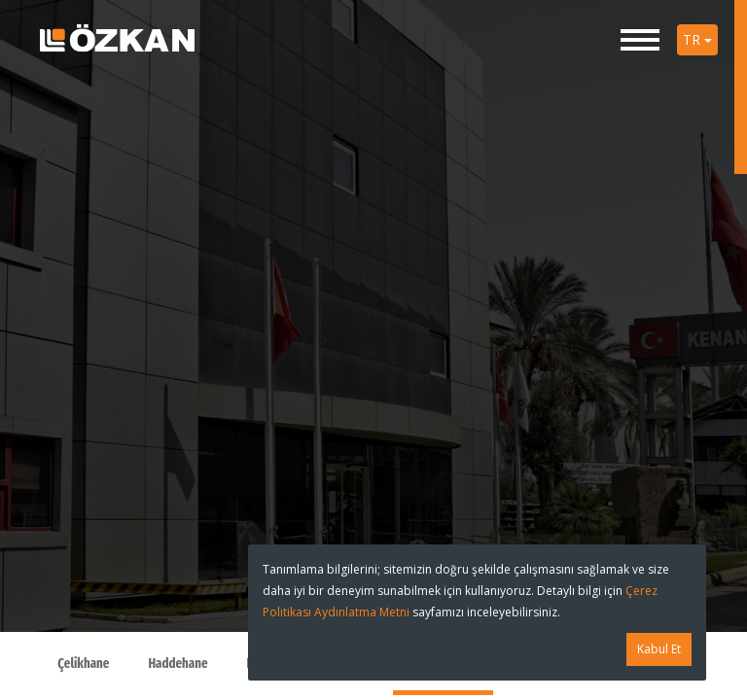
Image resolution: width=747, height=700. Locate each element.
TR (697, 39)
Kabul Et (659, 649)
